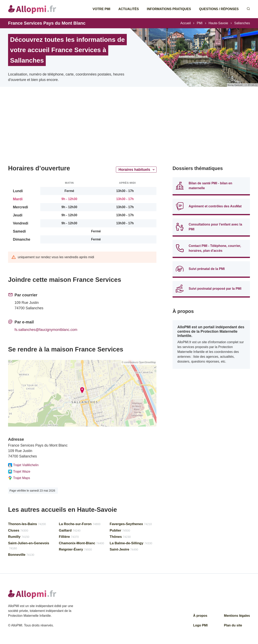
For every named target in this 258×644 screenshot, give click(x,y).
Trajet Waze (19, 472)
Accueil (186, 23)
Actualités (128, 9)
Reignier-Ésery (75, 549)
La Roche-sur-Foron (80, 524)
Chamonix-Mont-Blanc (81, 543)
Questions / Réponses (219, 9)
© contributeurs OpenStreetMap (139, 362)
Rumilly (19, 537)
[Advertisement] (82, 131)
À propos (200, 616)
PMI (200, 23)
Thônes (120, 537)
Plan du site (233, 625)
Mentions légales (237, 616)
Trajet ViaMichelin (23, 465)
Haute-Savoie (218, 23)
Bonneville (21, 555)
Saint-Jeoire (124, 549)
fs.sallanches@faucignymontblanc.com (46, 330)
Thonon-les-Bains (27, 524)
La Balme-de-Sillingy (131, 543)
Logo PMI (200, 625)
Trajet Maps (19, 478)
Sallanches (242, 23)
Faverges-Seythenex (131, 524)
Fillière (69, 537)
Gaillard (70, 530)
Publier (120, 530)
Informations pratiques (169, 9)
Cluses (18, 530)
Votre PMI (101, 9)
